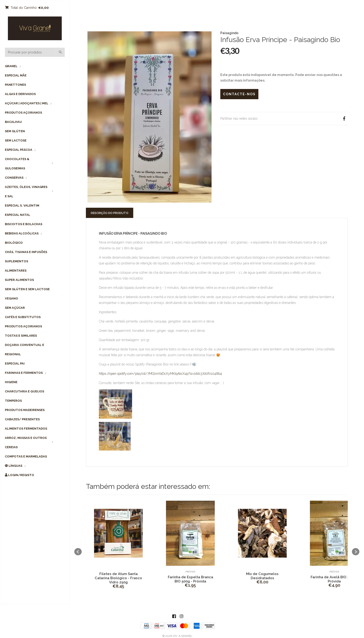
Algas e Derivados (20, 94)
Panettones (15, 85)
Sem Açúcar (15, 308)
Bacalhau (13, 122)
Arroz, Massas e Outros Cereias (26, 442)
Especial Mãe (16, 75)
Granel (11, 66)
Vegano (11, 298)
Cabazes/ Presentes (22, 419)
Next (356, 552)
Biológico (14, 243)
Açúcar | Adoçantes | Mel (27, 103)
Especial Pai (15, 363)
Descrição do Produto (110, 213)
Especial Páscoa (19, 150)
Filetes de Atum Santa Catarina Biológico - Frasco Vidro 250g (118, 578)
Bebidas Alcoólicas (22, 233)
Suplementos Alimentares (16, 266)
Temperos (13, 401)
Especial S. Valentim (22, 206)
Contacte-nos (239, 94)
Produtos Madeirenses (25, 410)
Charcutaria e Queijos (24, 391)
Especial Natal (18, 215)
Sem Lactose (16, 140)
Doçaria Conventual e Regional (24, 350)
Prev (78, 552)
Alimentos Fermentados (26, 429)
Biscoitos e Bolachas (24, 224)
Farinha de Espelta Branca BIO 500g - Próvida (190, 579)
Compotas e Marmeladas (26, 456)
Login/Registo (19, 475)
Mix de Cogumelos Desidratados (262, 576)
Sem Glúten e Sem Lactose (27, 289)
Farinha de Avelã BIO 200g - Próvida (334, 579)
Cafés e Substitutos (23, 317)
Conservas (14, 178)
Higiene (11, 382)
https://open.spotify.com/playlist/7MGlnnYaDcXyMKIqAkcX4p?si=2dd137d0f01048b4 (160, 374)
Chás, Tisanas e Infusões (26, 252)
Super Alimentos (19, 280)
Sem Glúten (15, 131)
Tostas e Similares (21, 336)
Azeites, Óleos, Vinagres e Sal (26, 192)
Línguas (14, 466)
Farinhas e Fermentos (24, 373)
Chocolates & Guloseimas (17, 164)
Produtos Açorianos (23, 113)
